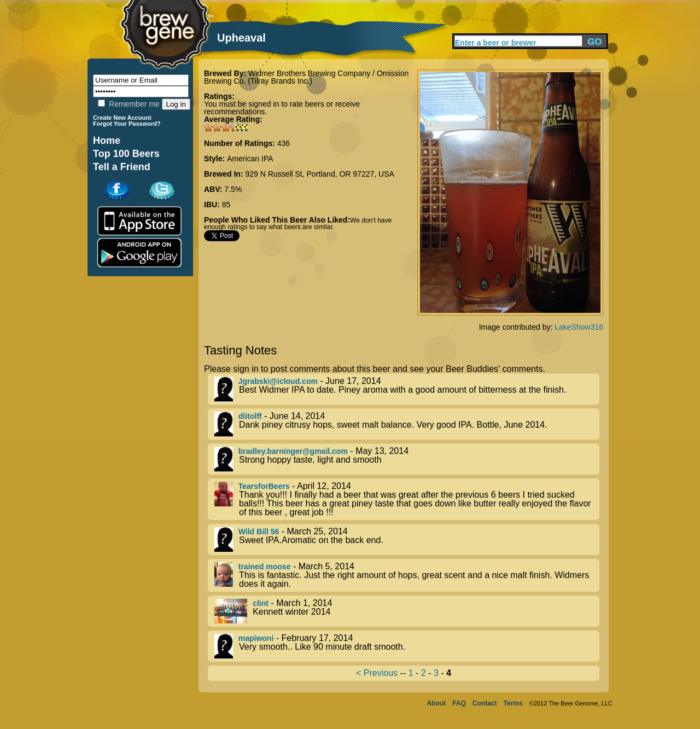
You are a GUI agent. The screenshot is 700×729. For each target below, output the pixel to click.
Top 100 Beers (126, 154)
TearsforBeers (264, 486)
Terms (513, 703)
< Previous (377, 673)
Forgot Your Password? (127, 124)
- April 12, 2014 (407, 499)
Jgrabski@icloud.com (278, 381)
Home (107, 141)
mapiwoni (256, 638)
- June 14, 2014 (407, 424)
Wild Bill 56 (259, 532)
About (436, 703)
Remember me (129, 104)
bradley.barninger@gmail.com (293, 451)
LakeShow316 (579, 327)
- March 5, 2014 (407, 575)
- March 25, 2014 (407, 540)
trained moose (265, 567)
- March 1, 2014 (407, 611)
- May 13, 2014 (407, 459)
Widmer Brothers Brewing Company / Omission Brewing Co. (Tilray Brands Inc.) (306, 77)
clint (261, 603)
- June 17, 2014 (407, 389)
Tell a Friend (122, 167)
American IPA (250, 159)
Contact (485, 703)
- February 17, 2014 (407, 646)
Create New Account (122, 118)
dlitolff (250, 416)
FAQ (459, 703)
